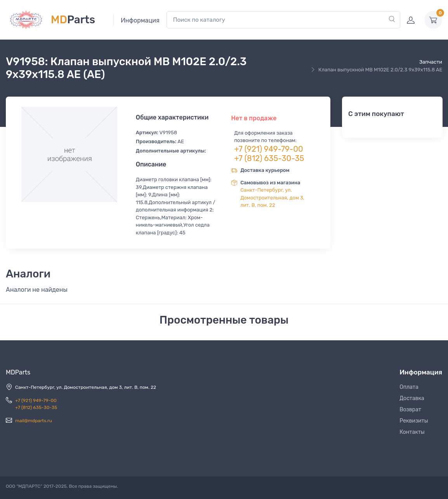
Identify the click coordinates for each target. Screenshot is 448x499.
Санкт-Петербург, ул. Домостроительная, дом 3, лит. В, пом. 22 (272, 198)
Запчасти (431, 62)
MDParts (18, 372)
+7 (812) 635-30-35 (269, 158)
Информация (140, 20)
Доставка (412, 398)
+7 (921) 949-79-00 (269, 149)
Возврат (410, 410)
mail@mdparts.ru (34, 421)
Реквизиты (414, 421)
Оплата (409, 387)
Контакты (412, 432)
